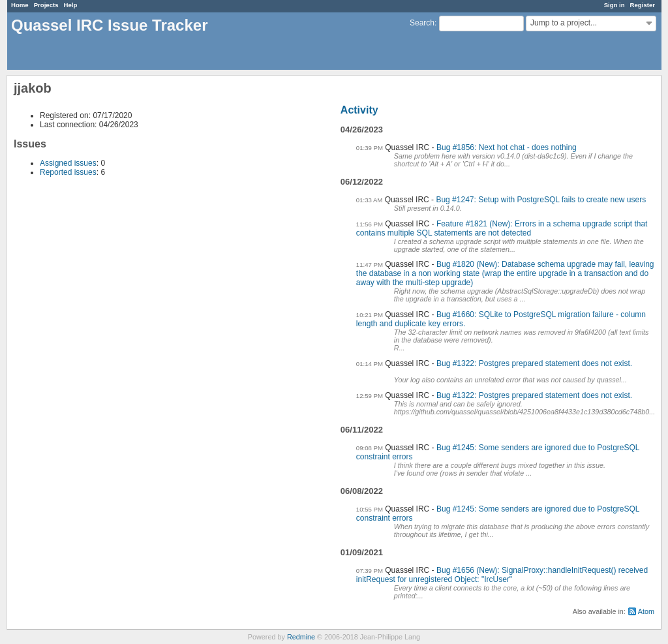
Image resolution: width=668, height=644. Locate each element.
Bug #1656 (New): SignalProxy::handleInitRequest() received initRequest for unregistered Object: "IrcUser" (502, 575)
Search (422, 23)
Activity (359, 110)
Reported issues (68, 172)
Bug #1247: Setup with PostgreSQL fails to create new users (541, 200)
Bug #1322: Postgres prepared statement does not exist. (534, 363)
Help (71, 5)
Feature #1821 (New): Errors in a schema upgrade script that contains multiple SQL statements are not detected (502, 228)
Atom (646, 611)
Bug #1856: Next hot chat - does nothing (507, 147)
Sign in (615, 5)
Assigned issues (68, 163)
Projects (46, 5)
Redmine (301, 637)
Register (643, 5)
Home (20, 5)
